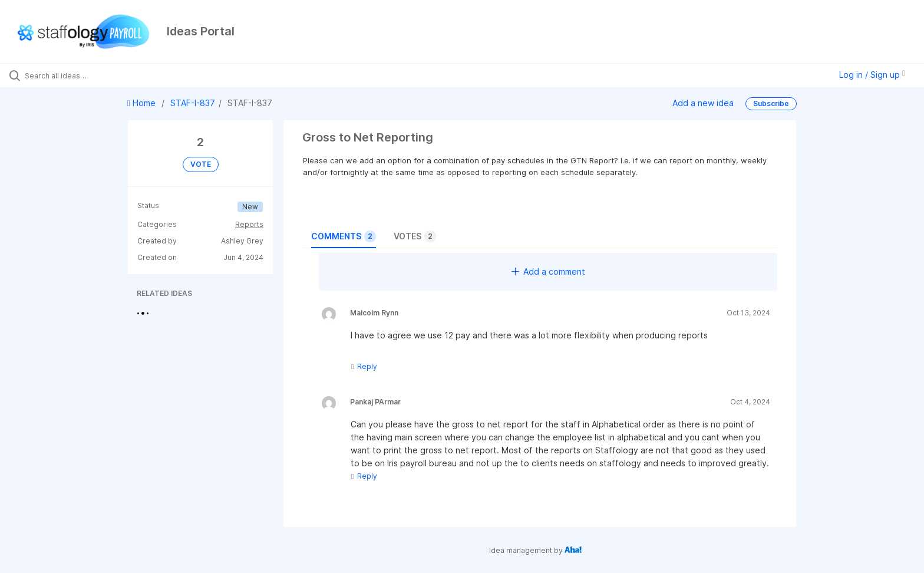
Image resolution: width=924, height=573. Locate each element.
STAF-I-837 (193, 103)
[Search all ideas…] (107, 75)
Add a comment (548, 271)
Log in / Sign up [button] (872, 75)
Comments (344, 236)
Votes (415, 236)
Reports (249, 224)
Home (143, 103)
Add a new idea (703, 103)
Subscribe (771, 103)
